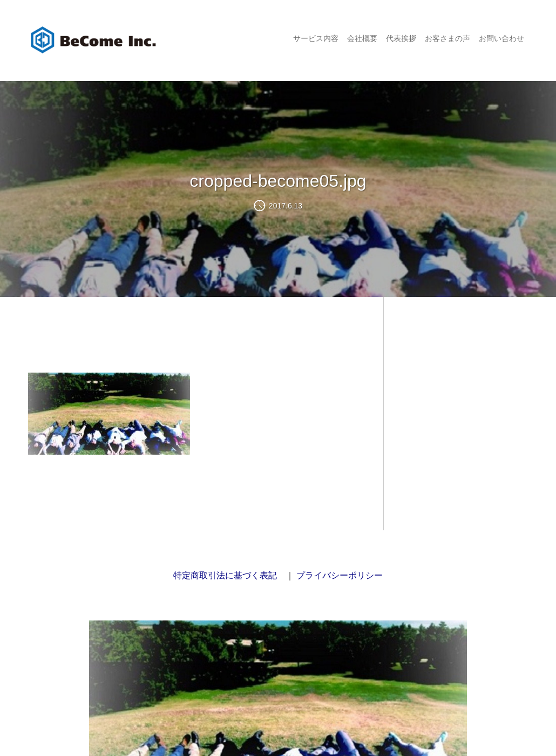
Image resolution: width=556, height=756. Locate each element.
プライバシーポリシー (340, 575)
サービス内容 (316, 38)
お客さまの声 (447, 38)
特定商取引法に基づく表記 (225, 575)
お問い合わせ (501, 38)
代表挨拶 (401, 38)
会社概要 (362, 38)
